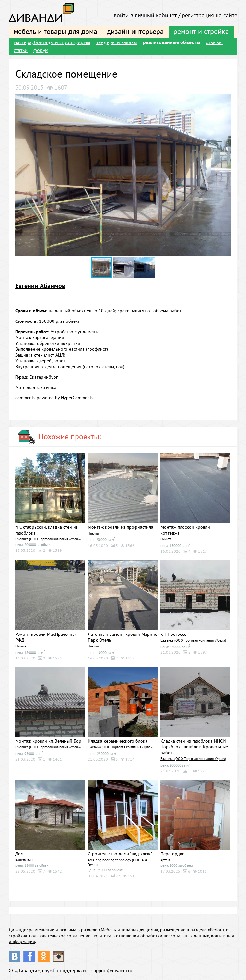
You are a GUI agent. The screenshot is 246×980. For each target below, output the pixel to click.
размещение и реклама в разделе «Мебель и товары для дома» (94, 930)
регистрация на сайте (210, 15)
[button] (225, 100)
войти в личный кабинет (145, 15)
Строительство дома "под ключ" (120, 854)
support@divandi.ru (114, 970)
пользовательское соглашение (60, 936)
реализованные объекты (171, 42)
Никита (93, 533)
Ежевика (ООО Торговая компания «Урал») (48, 539)
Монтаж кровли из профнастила (121, 527)
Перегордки (173, 854)
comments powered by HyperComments (54, 398)
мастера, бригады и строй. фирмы (52, 42)
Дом (19, 854)
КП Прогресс (173, 634)
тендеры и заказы (117, 42)
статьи (21, 50)
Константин (24, 860)
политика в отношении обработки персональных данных (151, 936)
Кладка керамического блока (118, 741)
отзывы (214, 42)
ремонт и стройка (201, 31)
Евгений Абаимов (40, 286)
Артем (165, 860)
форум (41, 50)
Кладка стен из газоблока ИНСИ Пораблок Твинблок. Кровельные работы (194, 747)
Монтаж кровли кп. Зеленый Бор (48, 741)
